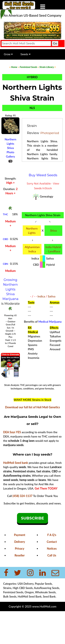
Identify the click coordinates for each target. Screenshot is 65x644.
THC (5, 214)
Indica (41, 296)
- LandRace (53, 251)
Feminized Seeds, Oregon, (19, 592)
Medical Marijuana (50, 322)
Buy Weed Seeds (43, 175)
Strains (7, 588)
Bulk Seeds (10, 596)
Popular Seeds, (43, 584)
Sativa (52, 296)
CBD (5, 239)
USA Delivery (26, 584)
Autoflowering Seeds (47, 588)
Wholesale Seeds (45, 592)
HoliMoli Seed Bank (30, 596)
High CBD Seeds (23, 588)
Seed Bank (49, 596)
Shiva (53, 230)
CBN (5, 264)
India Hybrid (53, 247)
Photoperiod (50, 133)
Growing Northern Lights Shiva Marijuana (10, 289)
